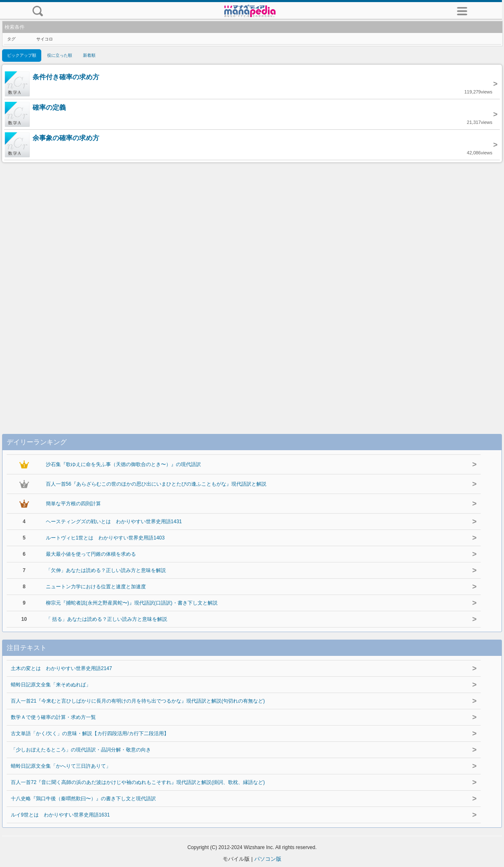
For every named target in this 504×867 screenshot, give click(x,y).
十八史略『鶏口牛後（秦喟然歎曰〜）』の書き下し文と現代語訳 (83, 799)
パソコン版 (268, 859)
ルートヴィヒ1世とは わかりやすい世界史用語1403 (105, 538)
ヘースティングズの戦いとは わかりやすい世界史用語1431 (114, 522)
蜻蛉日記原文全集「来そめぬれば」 (51, 685)
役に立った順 (60, 55)
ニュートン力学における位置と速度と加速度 (96, 587)
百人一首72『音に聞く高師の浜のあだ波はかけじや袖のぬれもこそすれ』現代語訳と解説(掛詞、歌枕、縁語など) (138, 782)
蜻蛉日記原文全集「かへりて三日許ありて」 (61, 766)
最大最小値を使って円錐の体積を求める (91, 554)
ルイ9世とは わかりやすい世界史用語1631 (60, 815)
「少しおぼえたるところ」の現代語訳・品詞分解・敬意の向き (81, 750)
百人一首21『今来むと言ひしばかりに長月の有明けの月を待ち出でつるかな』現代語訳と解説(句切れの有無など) (138, 701)
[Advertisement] (252, 290)
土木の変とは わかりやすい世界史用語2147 (61, 668)
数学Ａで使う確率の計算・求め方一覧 (53, 717)
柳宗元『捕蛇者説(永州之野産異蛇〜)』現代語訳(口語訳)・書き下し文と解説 (132, 603)
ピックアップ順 (22, 55)
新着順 (89, 55)
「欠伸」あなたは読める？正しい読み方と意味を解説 (106, 570)
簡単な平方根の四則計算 (73, 504)
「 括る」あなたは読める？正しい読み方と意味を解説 (107, 619)
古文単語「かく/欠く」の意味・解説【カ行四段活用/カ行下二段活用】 (90, 733)
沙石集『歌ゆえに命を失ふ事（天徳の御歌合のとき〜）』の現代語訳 (123, 464)
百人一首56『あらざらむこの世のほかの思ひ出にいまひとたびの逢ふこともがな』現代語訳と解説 (156, 484)
